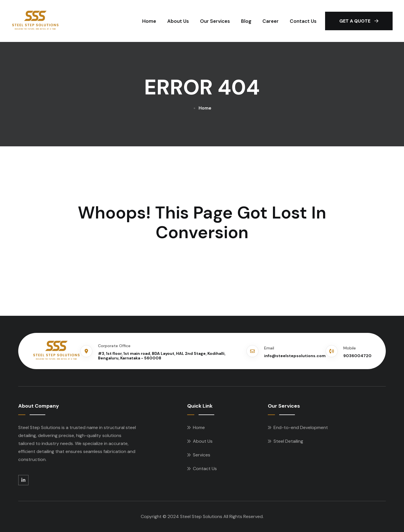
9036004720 (357, 356)
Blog (246, 21)
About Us (178, 21)
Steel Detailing (288, 441)
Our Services (215, 21)
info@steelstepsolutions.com (295, 356)
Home (149, 21)
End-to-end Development (301, 427)
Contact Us (303, 21)
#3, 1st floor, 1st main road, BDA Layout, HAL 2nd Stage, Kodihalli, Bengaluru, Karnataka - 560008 (162, 356)
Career (271, 21)
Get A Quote (359, 21)
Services (202, 455)
